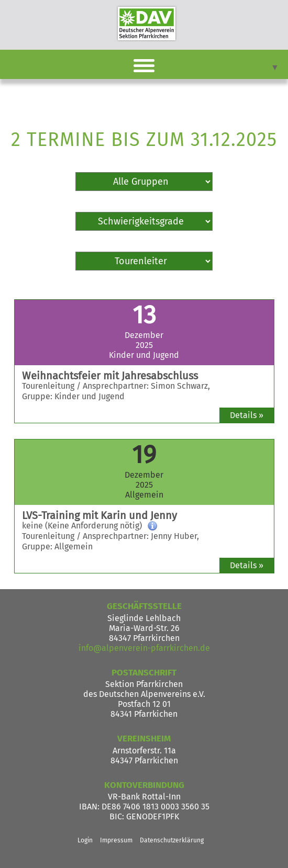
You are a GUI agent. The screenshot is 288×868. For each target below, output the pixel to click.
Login (85, 840)
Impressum (116, 840)
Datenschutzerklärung (172, 840)
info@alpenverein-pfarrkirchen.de (144, 648)
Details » (247, 415)
